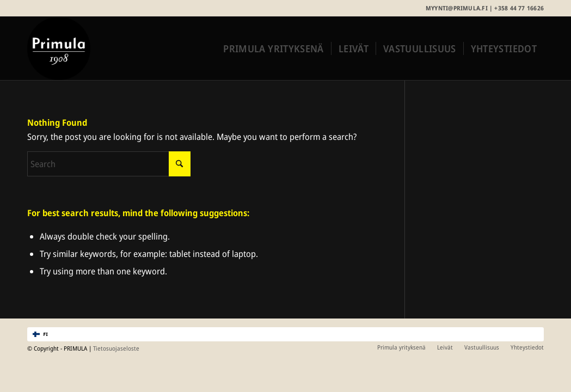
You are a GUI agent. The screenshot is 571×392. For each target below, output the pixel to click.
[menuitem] (273, 48)
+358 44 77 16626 (519, 8)
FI (40, 334)
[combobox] (285, 334)
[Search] (109, 164)
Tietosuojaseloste (116, 348)
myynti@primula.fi (457, 8)
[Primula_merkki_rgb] (59, 48)
